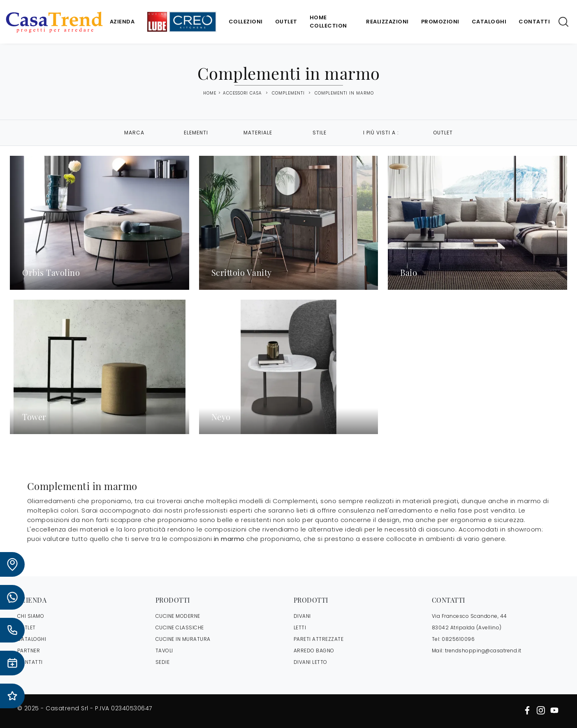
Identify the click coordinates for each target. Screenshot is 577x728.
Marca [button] (134, 133)
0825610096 (458, 639)
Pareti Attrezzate (319, 639)
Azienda (122, 22)
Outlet (286, 22)
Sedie (163, 662)
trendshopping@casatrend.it (483, 651)
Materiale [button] (258, 133)
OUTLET (27, 627)
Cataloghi (489, 22)
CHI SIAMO (31, 616)
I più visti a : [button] (381, 133)
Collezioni (246, 22)
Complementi (288, 93)
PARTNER (29, 651)
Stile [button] (320, 133)
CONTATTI (30, 662)
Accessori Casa (242, 93)
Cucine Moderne (178, 616)
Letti (300, 627)
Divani (302, 616)
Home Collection (328, 22)
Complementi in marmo (344, 93)
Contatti (534, 22)
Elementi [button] (196, 133)
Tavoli (164, 651)
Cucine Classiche (180, 627)
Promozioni (440, 22)
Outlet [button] (443, 133)
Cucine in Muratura (183, 639)
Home (210, 93)
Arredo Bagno (314, 651)
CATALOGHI (32, 639)
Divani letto (311, 662)
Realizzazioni (387, 22)
